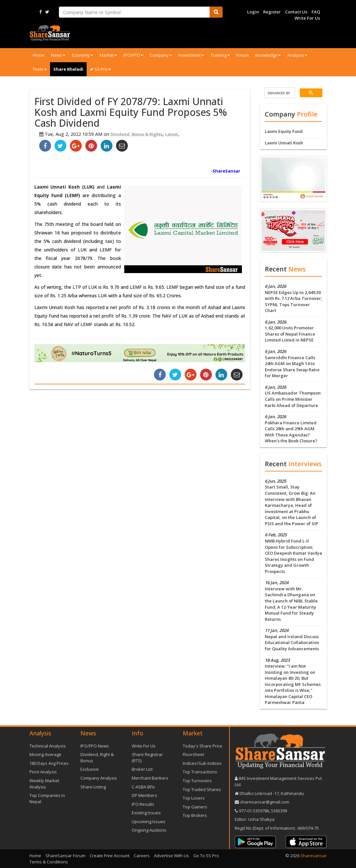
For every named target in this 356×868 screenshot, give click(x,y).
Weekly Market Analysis (44, 784)
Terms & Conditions (49, 862)
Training (220, 55)
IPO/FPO (133, 55)
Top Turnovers (197, 781)
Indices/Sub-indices (202, 763)
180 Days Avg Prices (49, 763)
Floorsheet (193, 754)
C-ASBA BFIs (143, 787)
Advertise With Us (171, 856)
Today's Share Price (203, 746)
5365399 (279, 811)
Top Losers (194, 798)
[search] (279, 93)
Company (161, 55)
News (58, 55)
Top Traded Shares (202, 789)
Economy (83, 55)
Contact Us (296, 12)
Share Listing (93, 787)
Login (253, 12)
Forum (243, 55)
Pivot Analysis (43, 772)
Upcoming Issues (149, 822)
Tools (40, 69)
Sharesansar (314, 856)
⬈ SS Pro (100, 69)
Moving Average (45, 754)
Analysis (297, 55)
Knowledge (268, 55)
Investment (191, 55)
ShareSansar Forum (65, 856)
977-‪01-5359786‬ (254, 811)
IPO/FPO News (95, 746)
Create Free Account (110, 856)
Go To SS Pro (206, 856)
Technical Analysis (48, 746)
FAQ (316, 12)
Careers (142, 856)
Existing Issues (146, 813)
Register (272, 12)
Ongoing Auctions (149, 830)
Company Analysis (99, 778)
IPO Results (143, 804)
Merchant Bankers (150, 778)
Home (39, 55)
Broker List (142, 769)
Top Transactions (200, 772)
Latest (171, 134)
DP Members (144, 795)
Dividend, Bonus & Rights (136, 134)
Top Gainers (195, 807)
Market (108, 55)
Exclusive (90, 769)
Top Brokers (195, 815)
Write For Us (307, 18)
